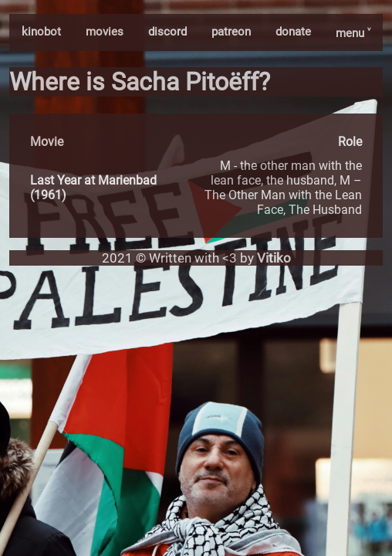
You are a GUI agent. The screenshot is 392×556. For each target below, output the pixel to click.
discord (167, 32)
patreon (231, 32)
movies (105, 32)
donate (293, 32)
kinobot (41, 32)
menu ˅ (353, 33)
